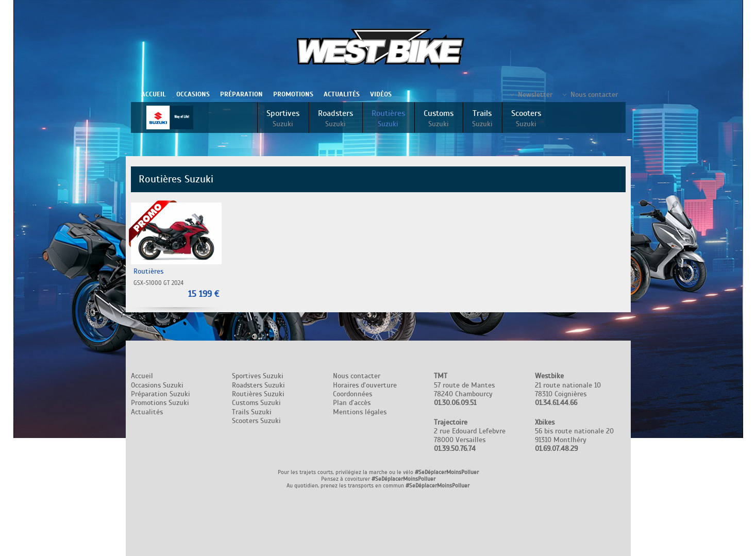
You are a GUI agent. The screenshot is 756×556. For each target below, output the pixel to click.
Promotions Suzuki (160, 403)
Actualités (342, 94)
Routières (388, 118)
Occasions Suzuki (157, 385)
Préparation (241, 94)
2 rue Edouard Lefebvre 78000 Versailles (470, 436)
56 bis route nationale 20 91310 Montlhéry (574, 436)
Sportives (283, 118)
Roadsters (335, 118)
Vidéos (381, 94)
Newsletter (535, 95)
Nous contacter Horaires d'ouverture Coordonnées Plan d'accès (365, 389)
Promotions (293, 94)
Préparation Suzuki (161, 394)
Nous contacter (594, 95)
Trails (482, 118)
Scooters (526, 118)
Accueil (154, 94)
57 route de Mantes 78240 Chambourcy (464, 389)
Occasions (193, 94)
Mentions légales (360, 412)
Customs (439, 118)
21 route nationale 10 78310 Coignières (568, 389)
